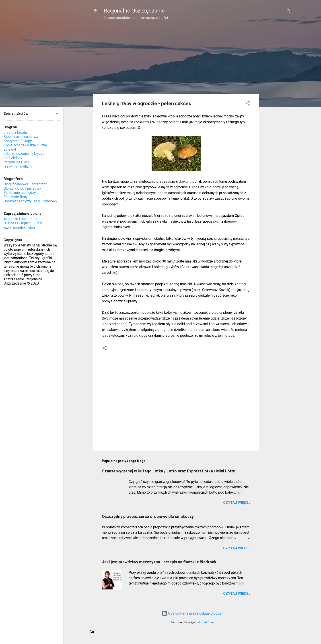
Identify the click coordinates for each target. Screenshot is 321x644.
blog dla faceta (15, 132)
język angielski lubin (19, 227)
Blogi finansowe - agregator (25, 184)
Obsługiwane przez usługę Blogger (192, 613)
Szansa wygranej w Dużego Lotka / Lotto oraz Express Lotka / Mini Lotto (169, 471)
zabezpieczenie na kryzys (24, 154)
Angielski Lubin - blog (21, 219)
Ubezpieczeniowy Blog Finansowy (30, 201)
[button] (248, 104)
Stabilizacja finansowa (21, 137)
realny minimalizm (18, 166)
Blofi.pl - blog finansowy (22, 188)
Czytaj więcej (237, 503)
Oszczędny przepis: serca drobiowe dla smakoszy (148, 516)
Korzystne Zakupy (18, 141)
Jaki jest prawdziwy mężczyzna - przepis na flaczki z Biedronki (160, 562)
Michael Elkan (206, 622)
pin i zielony (13, 158)
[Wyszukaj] (289, 12)
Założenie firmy (16, 197)
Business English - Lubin (23, 223)
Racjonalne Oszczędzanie (134, 11)
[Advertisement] (277, 95)
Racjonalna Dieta (16, 162)
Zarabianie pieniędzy (20, 193)
